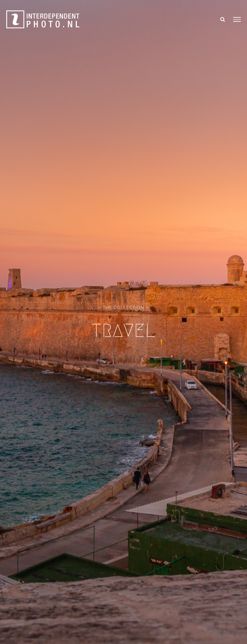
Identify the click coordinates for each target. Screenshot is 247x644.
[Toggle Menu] (237, 19)
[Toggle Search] (223, 19)
